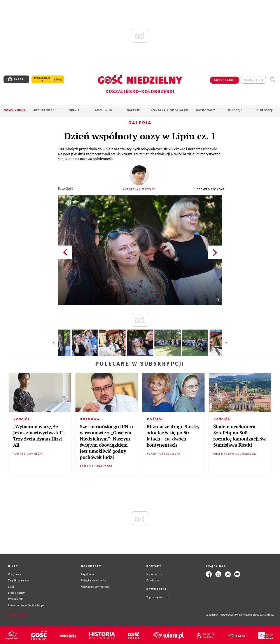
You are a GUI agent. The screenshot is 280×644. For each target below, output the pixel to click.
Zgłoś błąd (18, 615)
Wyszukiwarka (272, 80)
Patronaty (206, 110)
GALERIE (134, 110)
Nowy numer (15, 110)
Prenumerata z (42, 79)
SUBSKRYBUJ (224, 80)
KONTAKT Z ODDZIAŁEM (170, 110)
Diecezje (235, 110)
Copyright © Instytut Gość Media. (224, 615)
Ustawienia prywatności (95, 586)
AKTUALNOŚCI (45, 110)
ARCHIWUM (104, 110)
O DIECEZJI (265, 110)
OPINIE (74, 110)
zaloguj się (254, 80)
